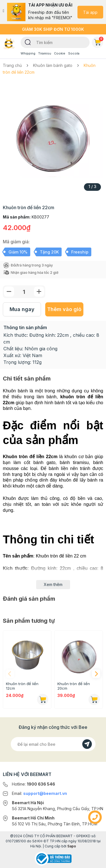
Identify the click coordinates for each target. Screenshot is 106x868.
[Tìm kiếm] (28, 42)
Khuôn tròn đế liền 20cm (74, 686)
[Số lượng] (24, 292)
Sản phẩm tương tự (29, 621)
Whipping (28, 53)
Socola (74, 53)
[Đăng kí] (87, 744)
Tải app (90, 12)
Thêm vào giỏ (64, 309)
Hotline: (33, 784)
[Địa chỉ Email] (53, 744)
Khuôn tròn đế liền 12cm (22, 686)
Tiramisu (45, 53)
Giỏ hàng (99, 41)
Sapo (72, 846)
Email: (39, 793)
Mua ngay (22, 309)
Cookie (60, 53)
